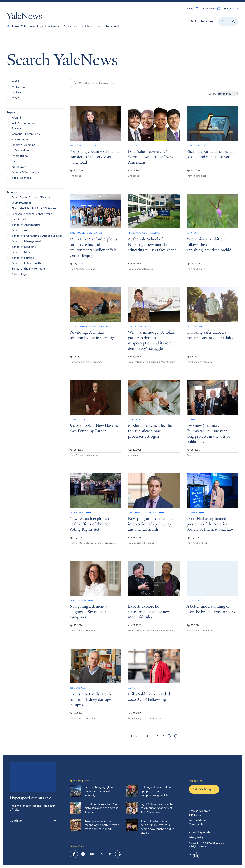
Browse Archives (199, 811)
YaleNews (24, 17)
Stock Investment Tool (78, 26)
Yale (194, 856)
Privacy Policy (196, 837)
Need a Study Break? (108, 26)
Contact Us (196, 824)
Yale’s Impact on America (45, 26)
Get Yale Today (204, 789)
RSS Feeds (195, 815)
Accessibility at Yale (199, 832)
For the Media (198, 820)
